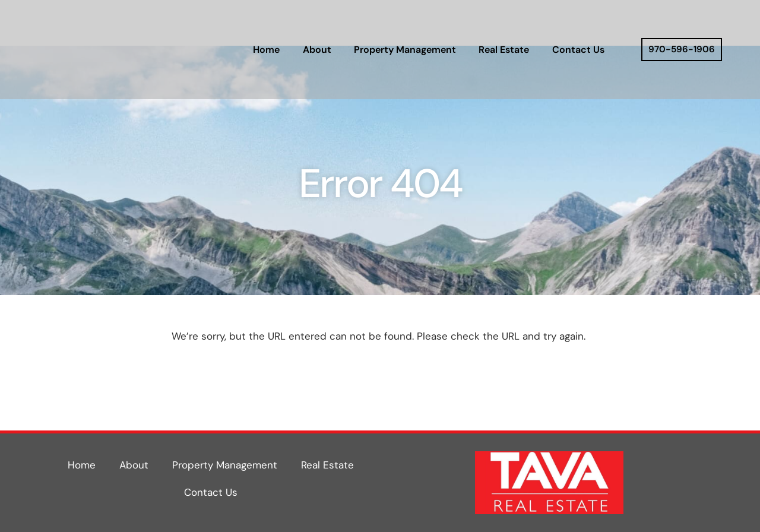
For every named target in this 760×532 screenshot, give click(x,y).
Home (266, 50)
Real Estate (504, 50)
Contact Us (578, 50)
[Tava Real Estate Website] (127, 50)
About (317, 50)
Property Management (405, 50)
